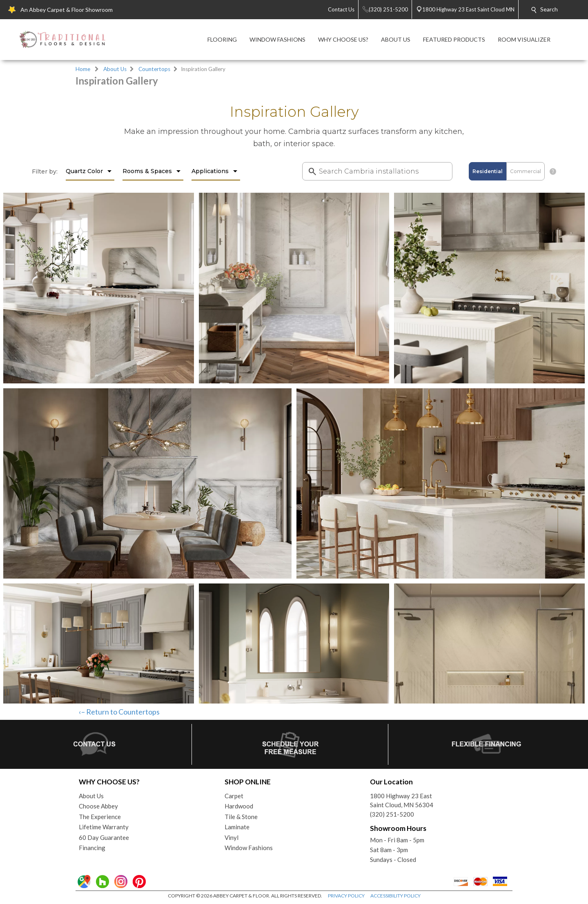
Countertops (154, 69)
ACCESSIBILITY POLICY (395, 896)
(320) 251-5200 (392, 814)
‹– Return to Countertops (119, 712)
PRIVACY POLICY (346, 896)
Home (83, 69)
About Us (115, 69)
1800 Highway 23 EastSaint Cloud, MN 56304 (402, 800)
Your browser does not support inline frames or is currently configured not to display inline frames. (294, 397)
